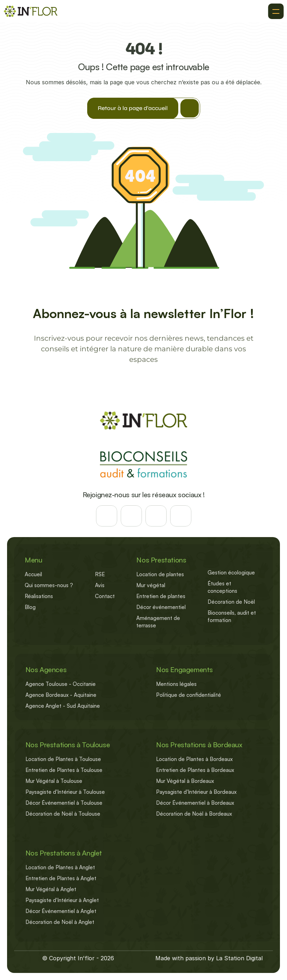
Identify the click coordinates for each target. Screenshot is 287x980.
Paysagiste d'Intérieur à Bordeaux (196, 792)
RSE (100, 574)
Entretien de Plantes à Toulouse (64, 770)
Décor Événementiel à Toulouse (64, 803)
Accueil (33, 574)
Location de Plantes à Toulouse (63, 759)
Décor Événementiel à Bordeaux (195, 803)
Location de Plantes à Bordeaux (194, 759)
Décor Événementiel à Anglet (61, 911)
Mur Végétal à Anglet (51, 889)
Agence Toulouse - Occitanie (61, 684)
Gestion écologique (231, 573)
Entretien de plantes (161, 596)
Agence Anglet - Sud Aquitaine (63, 706)
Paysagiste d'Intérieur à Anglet (62, 900)
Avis (100, 585)
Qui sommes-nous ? (49, 585)
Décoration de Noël (231, 602)
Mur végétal (151, 585)
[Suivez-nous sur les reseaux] (107, 516)
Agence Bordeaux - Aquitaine (61, 695)
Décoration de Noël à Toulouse (63, 814)
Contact (105, 596)
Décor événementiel (161, 607)
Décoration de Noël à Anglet (60, 922)
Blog (30, 607)
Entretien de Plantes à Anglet (61, 878)
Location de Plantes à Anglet (60, 867)
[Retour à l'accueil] (30, 11)
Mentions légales (176, 684)
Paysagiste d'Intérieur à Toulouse (65, 792)
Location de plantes (160, 574)
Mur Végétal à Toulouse (54, 781)
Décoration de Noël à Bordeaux (194, 814)
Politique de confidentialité (189, 695)
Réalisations (39, 596)
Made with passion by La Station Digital (209, 958)
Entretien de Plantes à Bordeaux (195, 770)
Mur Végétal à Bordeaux (185, 781)
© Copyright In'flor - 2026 (78, 958)
